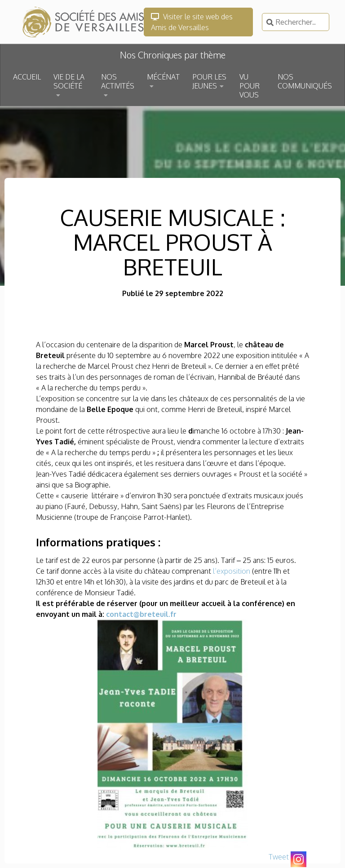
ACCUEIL (27, 77)
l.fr (171, 614)
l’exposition (232, 571)
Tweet (279, 857)
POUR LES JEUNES (209, 81)
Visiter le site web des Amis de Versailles (192, 22)
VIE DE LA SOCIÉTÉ (69, 81)
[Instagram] (299, 859)
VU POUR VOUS (250, 86)
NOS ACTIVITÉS (118, 81)
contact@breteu (135, 614)
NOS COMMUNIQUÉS (305, 81)
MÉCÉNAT (163, 77)
